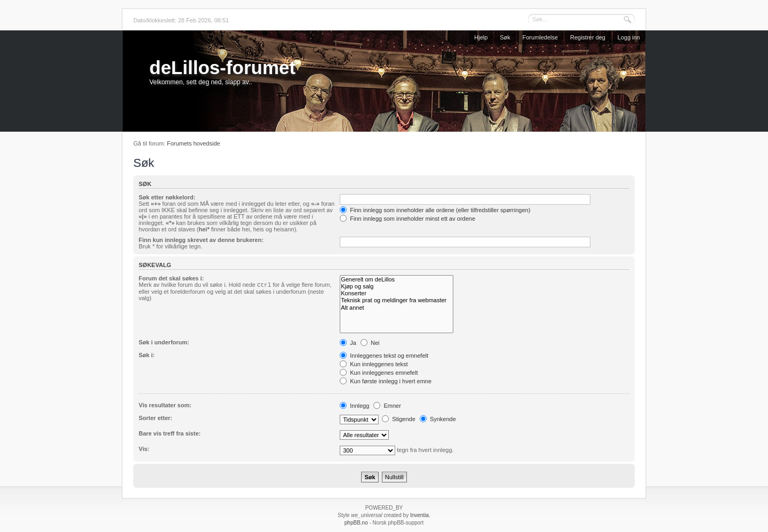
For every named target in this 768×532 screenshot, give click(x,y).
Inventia (419, 515)
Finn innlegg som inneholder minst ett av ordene (407, 219)
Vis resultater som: (165, 405)
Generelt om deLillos (397, 280)
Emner (387, 406)
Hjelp (481, 37)
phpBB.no (356, 523)
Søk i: (147, 355)
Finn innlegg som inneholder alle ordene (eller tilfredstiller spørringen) (435, 210)
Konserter (397, 293)
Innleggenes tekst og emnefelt (384, 356)
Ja (348, 343)
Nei (370, 343)
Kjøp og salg (397, 287)
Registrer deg (588, 37)
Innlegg (354, 406)
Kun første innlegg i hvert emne (386, 381)
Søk (505, 37)
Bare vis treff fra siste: (170, 433)
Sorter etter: (155, 418)
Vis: (144, 449)
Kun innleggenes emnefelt (379, 373)
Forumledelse (541, 37)
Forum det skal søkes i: (171, 278)
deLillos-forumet (222, 67)
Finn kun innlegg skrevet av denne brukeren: (201, 240)
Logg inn (629, 37)
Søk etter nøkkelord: (167, 197)
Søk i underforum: (164, 342)
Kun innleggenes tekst (374, 364)
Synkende (438, 419)
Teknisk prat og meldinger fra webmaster (397, 300)
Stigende (398, 419)
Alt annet (397, 308)
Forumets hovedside (194, 143)
